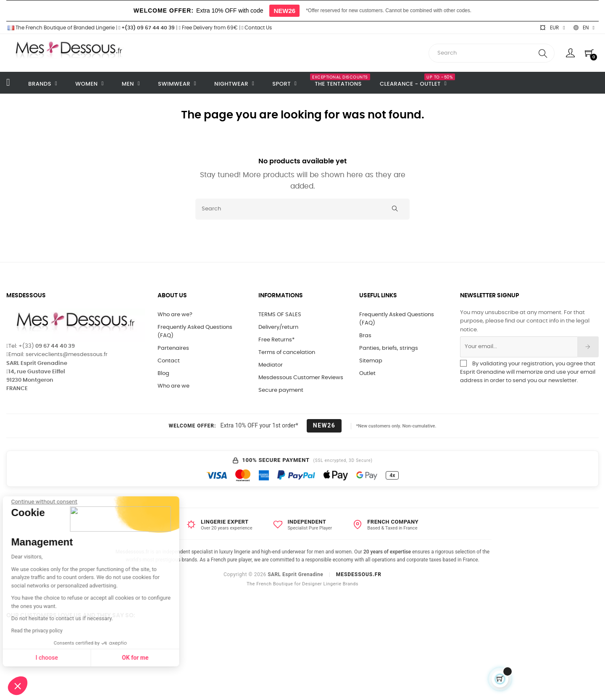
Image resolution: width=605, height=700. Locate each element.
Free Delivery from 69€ (208, 28)
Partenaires (173, 348)
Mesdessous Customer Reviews (301, 378)
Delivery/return (278, 327)
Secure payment (281, 390)
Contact (169, 361)
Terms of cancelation (287, 353)
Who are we (174, 386)
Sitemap (371, 361)
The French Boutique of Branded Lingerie (60, 28)
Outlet (367, 374)
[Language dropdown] (584, 28)
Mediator (271, 365)
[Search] (302, 209)
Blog (163, 374)
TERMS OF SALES (280, 315)
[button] (18, 686)
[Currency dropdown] (552, 28)
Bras (365, 336)
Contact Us (257, 28)
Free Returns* (276, 340)
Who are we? (175, 315)
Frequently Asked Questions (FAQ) (195, 332)
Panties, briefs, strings (389, 348)
